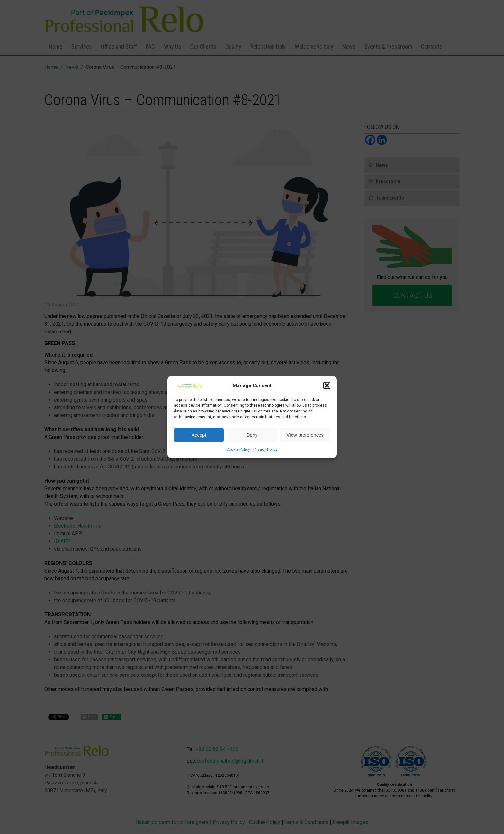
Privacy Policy (265, 449)
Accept (199, 435)
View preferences (305, 435)
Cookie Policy (238, 449)
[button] (327, 385)
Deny (252, 435)
